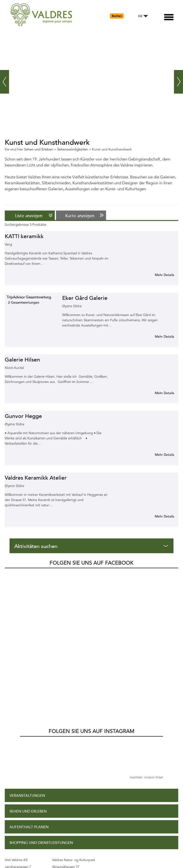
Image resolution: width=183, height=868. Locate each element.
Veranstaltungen (27, 655)
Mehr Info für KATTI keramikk (159, 275)
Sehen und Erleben (28, 670)
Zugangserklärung (29, 770)
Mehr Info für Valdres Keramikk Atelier (159, 516)
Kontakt (18, 818)
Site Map (17, 802)
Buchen (117, 16)
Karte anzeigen (80, 216)
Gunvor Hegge (23, 416)
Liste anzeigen (29, 216)
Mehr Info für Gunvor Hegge (159, 455)
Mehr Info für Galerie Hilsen (159, 393)
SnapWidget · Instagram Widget (146, 636)
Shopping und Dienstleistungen (41, 702)
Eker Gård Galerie (85, 298)
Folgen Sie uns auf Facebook (91, 563)
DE (140, 16)
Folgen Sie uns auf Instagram (91, 590)
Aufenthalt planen (29, 686)
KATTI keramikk (24, 236)
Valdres (11, 574)
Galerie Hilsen (22, 360)
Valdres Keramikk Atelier (36, 478)
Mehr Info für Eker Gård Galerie (159, 336)
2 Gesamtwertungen (24, 303)
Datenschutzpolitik (29, 786)
